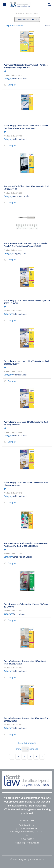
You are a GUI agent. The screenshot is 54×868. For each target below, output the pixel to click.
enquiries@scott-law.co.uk (27, 843)
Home (19, 14)
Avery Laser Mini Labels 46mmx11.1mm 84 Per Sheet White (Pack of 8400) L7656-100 (26, 66)
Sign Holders (19, 614)
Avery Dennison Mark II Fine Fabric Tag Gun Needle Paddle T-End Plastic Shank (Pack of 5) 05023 (25, 245)
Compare (10, 85)
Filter (47, 26)
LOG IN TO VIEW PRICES (27, 19)
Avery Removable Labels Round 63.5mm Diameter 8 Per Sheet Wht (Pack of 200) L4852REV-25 (26, 545)
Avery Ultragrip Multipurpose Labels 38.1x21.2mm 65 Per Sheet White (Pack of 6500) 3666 (26, 127)
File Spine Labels (21, 196)
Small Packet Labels (22, 557)
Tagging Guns (20, 253)
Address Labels (20, 78)
